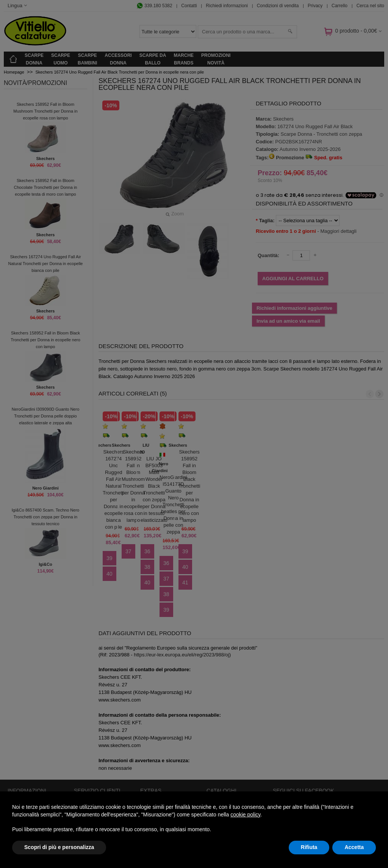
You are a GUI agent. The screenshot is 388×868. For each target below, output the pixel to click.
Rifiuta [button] (309, 847)
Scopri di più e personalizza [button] (59, 847)
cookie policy (245, 815)
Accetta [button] (354, 847)
